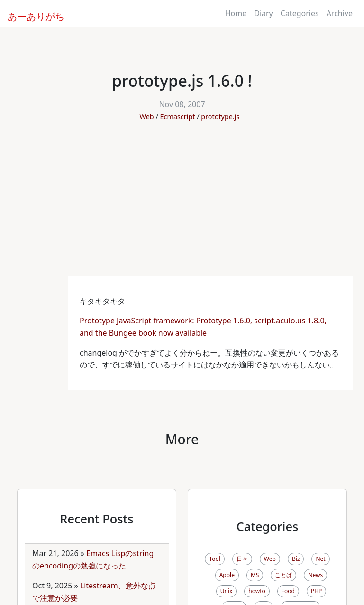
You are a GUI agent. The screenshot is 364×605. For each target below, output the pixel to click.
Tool (214, 559)
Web (147, 116)
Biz (296, 559)
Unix (227, 591)
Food (288, 591)
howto (257, 591)
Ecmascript (178, 116)
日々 (242, 559)
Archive (340, 13)
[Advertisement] (182, 205)
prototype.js (220, 116)
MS (255, 575)
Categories (300, 13)
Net (320, 559)
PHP (316, 591)
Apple (227, 575)
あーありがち (31, 15)
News (315, 575)
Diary (264, 13)
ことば (283, 575)
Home (236, 13)
